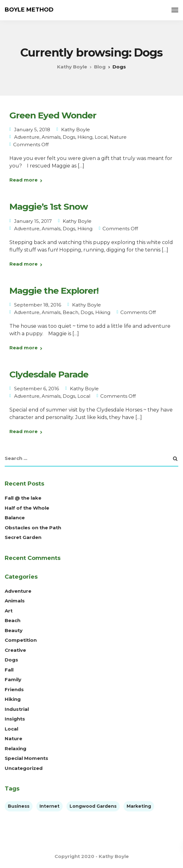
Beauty (14, 630)
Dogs (69, 137)
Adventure (27, 137)
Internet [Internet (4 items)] (50, 806)
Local (101, 137)
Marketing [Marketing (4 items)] (139, 806)
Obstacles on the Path (33, 528)
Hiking (85, 137)
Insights (15, 719)
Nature (118, 137)
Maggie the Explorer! (54, 291)
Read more (24, 180)
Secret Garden (23, 537)
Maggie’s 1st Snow (49, 207)
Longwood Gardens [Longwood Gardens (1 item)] (93, 806)
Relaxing (16, 748)
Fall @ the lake (23, 498)
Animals (51, 137)
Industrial (17, 709)
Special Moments (26, 758)
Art (9, 611)
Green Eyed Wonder (53, 115)
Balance (15, 518)
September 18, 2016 (38, 305)
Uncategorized (24, 768)
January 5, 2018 (32, 130)
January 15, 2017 (33, 221)
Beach (71, 312)
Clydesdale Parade (49, 374)
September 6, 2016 (37, 389)
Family (13, 679)
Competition (21, 640)
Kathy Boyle (76, 130)
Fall (9, 670)
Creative (15, 650)
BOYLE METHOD (29, 10)
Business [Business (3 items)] (19, 806)
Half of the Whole (27, 508)
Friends (14, 689)
